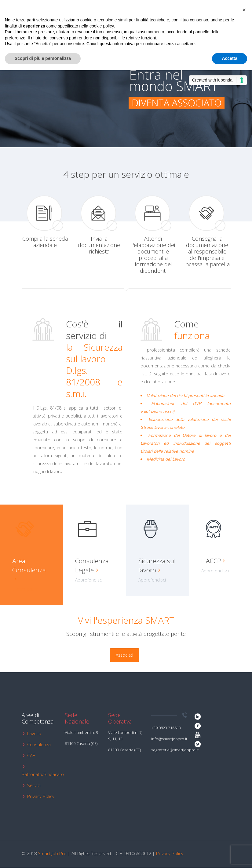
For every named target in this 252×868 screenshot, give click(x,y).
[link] (189, 89)
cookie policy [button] (102, 26)
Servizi (34, 786)
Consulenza (39, 745)
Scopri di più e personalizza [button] (43, 58)
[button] (244, 10)
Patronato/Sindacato (43, 775)
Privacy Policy (41, 797)
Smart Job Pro (52, 854)
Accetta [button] (230, 58)
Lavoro (34, 734)
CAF (31, 756)
